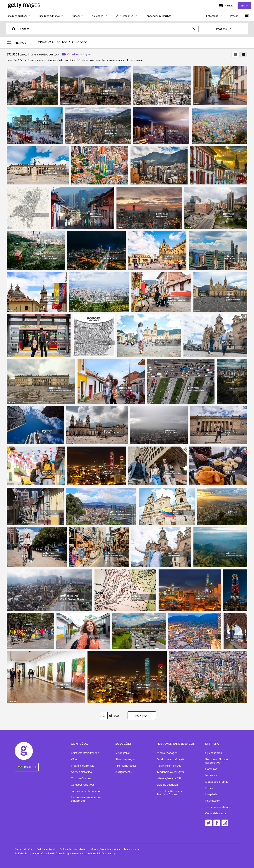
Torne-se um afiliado (218, 807)
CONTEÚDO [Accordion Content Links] (80, 744)
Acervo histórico (81, 772)
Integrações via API (169, 778)
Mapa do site (132, 849)
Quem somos (214, 753)
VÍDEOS (82, 42)
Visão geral (122, 753)
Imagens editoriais (83, 766)
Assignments (123, 772)
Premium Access (126, 766)
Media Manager (167, 753)
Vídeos (75, 759)
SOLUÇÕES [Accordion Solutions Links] (123, 744)
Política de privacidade (72, 849)
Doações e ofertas (217, 782)
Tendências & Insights (170, 772)
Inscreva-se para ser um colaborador (86, 799)
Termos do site (23, 849)
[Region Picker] (27, 767)
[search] (15, 29)
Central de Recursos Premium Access (169, 793)
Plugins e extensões (169, 766)
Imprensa (211, 775)
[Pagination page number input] (104, 716)
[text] (105, 29)
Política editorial (46, 849)
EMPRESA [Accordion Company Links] (212, 744)
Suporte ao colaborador (86, 791)
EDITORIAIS (65, 42)
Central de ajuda (216, 813)
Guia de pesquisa (167, 785)
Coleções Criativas (83, 785)
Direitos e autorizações (171, 759)
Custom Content (81, 778)
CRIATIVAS (46, 42)
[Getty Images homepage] (24, 5)
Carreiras (211, 769)
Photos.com (213, 801)
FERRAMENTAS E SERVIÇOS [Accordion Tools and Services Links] (176, 744)
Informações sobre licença (105, 849)
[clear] (195, 29)
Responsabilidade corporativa (217, 761)
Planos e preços (125, 759)
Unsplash (211, 794)
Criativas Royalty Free (85, 753)
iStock (209, 788)
